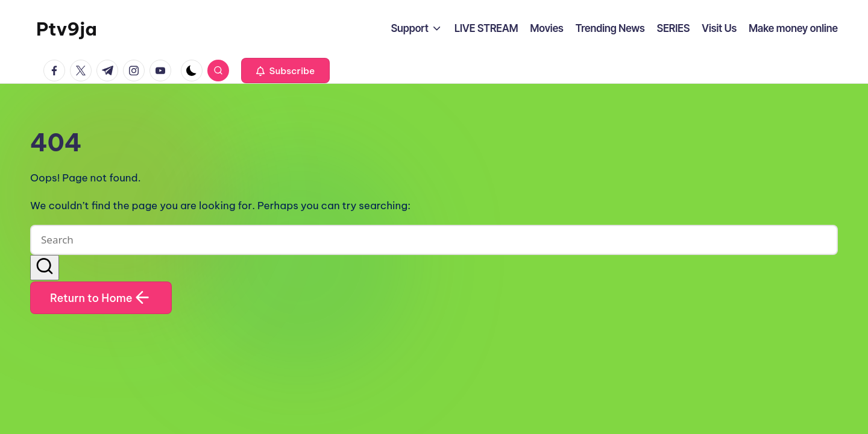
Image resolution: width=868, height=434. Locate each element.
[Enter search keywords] (434, 240)
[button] (285, 71)
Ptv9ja (67, 29)
